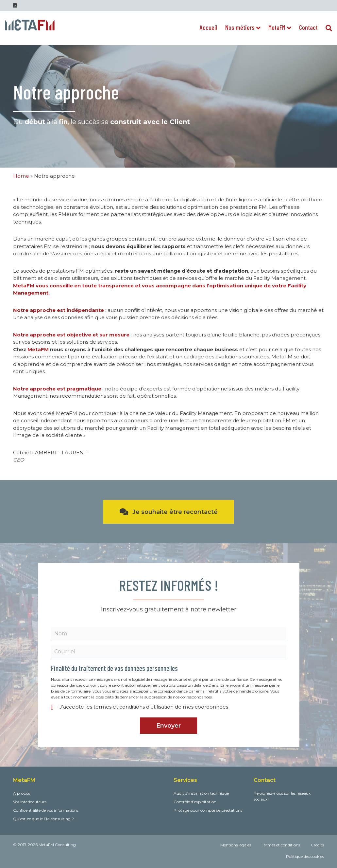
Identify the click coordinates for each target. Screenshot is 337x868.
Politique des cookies (305, 856)
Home (21, 176)
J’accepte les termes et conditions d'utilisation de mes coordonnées (144, 707)
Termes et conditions (281, 845)
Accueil (209, 27)
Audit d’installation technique (201, 793)
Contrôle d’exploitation (195, 802)
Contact (308, 27)
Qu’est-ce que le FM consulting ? (43, 819)
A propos (22, 793)
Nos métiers (240, 27)
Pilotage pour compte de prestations (208, 810)
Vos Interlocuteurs (30, 802)
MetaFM (277, 27)
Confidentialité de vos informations (46, 810)
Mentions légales (236, 845)
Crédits (317, 845)
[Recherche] (327, 28)
